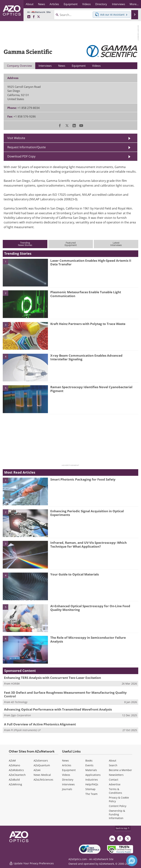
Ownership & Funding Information (117, 814)
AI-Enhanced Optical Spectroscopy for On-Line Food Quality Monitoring (90, 608)
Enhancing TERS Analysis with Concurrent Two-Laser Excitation (53, 678)
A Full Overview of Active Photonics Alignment (40, 724)
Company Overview (19, 66)
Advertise (115, 784)
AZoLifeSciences (43, 780)
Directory (68, 780)
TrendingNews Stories (25, 244)
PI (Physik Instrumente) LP (26, 730)
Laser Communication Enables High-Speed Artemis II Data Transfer (91, 262)
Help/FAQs (92, 784)
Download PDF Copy (21, 156)
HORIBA (15, 684)
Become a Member (120, 770)
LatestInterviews (116, 244)
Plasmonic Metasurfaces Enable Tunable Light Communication (86, 294)
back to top (123, 828)
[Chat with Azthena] (132, 861)
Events (89, 765)
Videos (66, 775)
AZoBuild (14, 780)
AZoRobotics (16, 770)
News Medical (42, 775)
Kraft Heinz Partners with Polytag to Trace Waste (88, 324)
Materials (91, 770)
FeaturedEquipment (71, 244)
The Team (91, 794)
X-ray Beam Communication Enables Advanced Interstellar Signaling (86, 357)
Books (89, 761)
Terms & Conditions (115, 791)
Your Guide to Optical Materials (75, 574)
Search (113, 765)
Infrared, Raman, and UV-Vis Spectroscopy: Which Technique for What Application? (88, 544)
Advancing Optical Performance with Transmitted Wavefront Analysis (58, 709)
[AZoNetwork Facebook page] (34, 17)
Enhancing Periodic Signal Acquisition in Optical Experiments (87, 513)
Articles (67, 765)
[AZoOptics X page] (39, 17)
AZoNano (14, 765)
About (113, 761)
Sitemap (90, 789)
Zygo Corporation (21, 715)
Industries (92, 780)
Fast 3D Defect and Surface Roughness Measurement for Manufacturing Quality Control (65, 694)
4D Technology (19, 702)
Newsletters (116, 775)
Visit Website (16, 138)
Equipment (69, 770)
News (65, 761)
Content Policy (118, 806)
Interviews (68, 784)
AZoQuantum (42, 765)
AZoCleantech (17, 775)
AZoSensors (41, 761)
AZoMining (15, 784)
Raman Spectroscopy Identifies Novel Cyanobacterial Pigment (91, 389)
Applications (93, 775)
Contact (114, 780)
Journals (67, 789)
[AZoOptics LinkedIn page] (29, 17)
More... (134, 4)
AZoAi (37, 770)
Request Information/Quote (27, 147)
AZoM (12, 761)
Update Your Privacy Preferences (31, 863)
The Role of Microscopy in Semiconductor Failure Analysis (88, 639)
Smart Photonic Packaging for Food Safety (83, 479)
